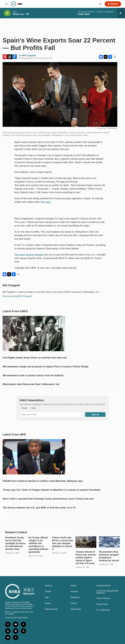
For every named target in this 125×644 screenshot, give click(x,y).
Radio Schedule (51, 609)
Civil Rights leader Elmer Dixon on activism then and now (35, 358)
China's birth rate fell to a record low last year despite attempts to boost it (62, 543)
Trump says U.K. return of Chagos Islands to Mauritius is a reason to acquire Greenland (51, 490)
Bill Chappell (29, 55)
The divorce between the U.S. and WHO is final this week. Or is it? (39, 508)
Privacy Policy (102, 604)
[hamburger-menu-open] (6, 4)
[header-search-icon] (100, 4)
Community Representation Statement (107, 592)
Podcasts (74, 592)
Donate (114, 4)
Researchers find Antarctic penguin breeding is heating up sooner (109, 556)
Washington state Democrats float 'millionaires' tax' (31, 384)
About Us (49, 586)
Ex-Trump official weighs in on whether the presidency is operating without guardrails (39, 545)
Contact (48, 592)
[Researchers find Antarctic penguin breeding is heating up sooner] (109, 542)
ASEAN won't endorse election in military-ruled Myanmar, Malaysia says (43, 481)
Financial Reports (103, 586)
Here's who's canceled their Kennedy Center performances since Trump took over (48, 499)
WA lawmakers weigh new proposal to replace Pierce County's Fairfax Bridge (46, 367)
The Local (45, 202)
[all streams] (121, 13)
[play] (7, 13)
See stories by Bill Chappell (17, 296)
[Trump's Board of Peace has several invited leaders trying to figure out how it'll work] (86, 542)
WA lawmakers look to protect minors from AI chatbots (33, 375)
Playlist (73, 586)
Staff (47, 597)
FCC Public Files (103, 610)
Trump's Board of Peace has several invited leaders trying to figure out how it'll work (86, 558)
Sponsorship (76, 609)
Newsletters (75, 597)
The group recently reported (29, 255)
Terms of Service (103, 598)
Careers (74, 603)
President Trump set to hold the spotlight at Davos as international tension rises (15, 543)
